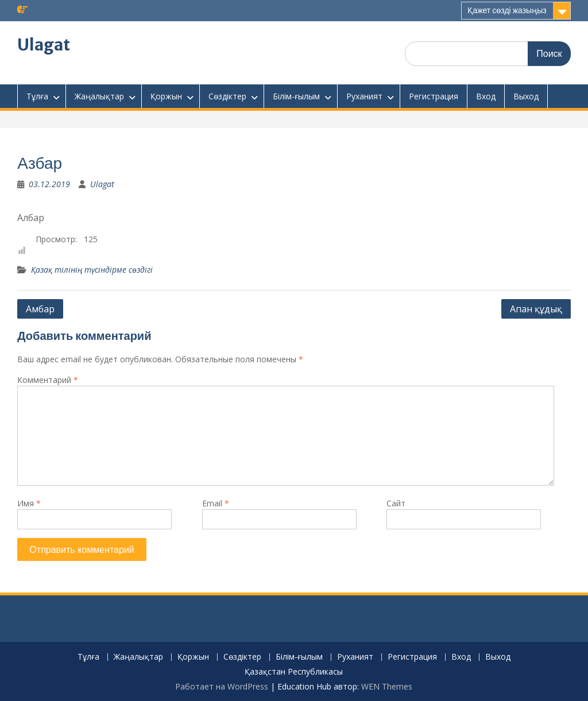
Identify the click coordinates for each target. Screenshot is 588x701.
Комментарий (48, 380)
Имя (29, 503)
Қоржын (166, 96)
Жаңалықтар (99, 96)
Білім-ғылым (296, 96)
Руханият (364, 96)
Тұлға (37, 96)
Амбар (40, 309)
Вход (486, 96)
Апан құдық (536, 309)
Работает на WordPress (222, 686)
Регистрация (434, 96)
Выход (526, 96)
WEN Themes (387, 686)
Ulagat (44, 45)
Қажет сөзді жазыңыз (507, 10)
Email (216, 503)
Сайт (396, 503)
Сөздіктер (227, 96)
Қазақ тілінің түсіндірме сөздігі (92, 270)
